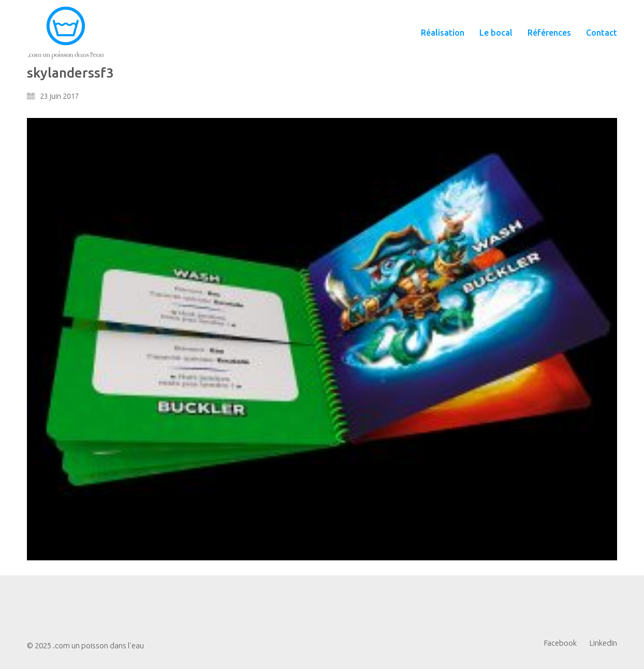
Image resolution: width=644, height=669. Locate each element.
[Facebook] (560, 643)
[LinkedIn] (603, 643)
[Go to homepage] (66, 33)
